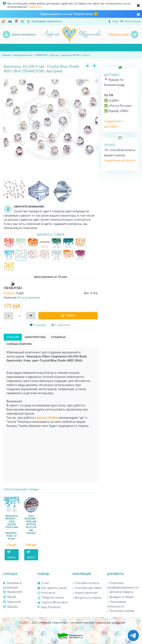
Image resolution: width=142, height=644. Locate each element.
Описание (13, 337)
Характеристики (35, 337)
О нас (43, 583)
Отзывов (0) (58, 337)
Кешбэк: (10, 293)
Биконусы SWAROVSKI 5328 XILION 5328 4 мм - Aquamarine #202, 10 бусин (12, 527)
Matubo (10, 607)
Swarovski (12, 602)
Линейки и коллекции (12, 585)
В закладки (40, 325)
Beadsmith (12, 592)
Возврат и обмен (121, 597)
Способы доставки (87, 588)
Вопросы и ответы (87, 598)
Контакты (46, 593)
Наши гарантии (85, 593)
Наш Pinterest (49, 607)
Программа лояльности (117, 604)
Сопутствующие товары (21, 489)
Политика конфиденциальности (123, 585)
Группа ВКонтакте (53, 602)
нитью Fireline (47, 418)
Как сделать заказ (52, 588)
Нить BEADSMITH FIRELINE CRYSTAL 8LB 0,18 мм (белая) (32, 524)
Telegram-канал (51, 598)
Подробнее (35, 7)
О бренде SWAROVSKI (19, 344)
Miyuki (9, 597)
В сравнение (63, 325)
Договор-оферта (120, 592)
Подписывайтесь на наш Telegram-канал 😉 (69, 14)
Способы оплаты (86, 583)
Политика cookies (121, 611)
